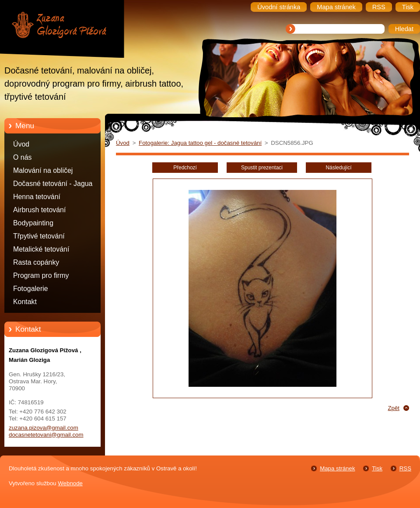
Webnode (70, 483)
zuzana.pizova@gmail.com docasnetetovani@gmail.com (46, 431)
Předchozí (185, 168)
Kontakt (25, 302)
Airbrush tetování (39, 210)
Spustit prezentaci (262, 168)
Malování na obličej (43, 170)
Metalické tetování (41, 249)
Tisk (377, 468)
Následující (338, 168)
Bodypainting (33, 223)
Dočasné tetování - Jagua (53, 184)
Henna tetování (37, 197)
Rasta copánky (36, 262)
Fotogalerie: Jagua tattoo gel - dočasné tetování (200, 143)
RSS (405, 468)
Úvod (21, 144)
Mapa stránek (337, 468)
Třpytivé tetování (39, 236)
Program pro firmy (41, 275)
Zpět (394, 408)
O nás (22, 157)
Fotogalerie (31, 289)
